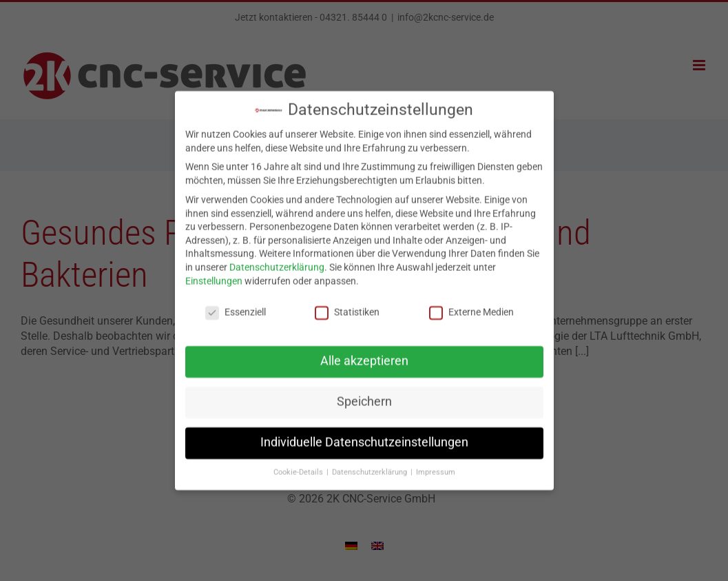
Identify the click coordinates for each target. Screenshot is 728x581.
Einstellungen (214, 274)
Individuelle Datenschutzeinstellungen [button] (364, 436)
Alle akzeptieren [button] (364, 355)
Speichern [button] (364, 396)
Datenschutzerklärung (277, 261)
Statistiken (347, 306)
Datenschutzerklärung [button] (371, 466)
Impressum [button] (436, 466)
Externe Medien (471, 306)
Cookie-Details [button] (299, 466)
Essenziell (236, 306)
